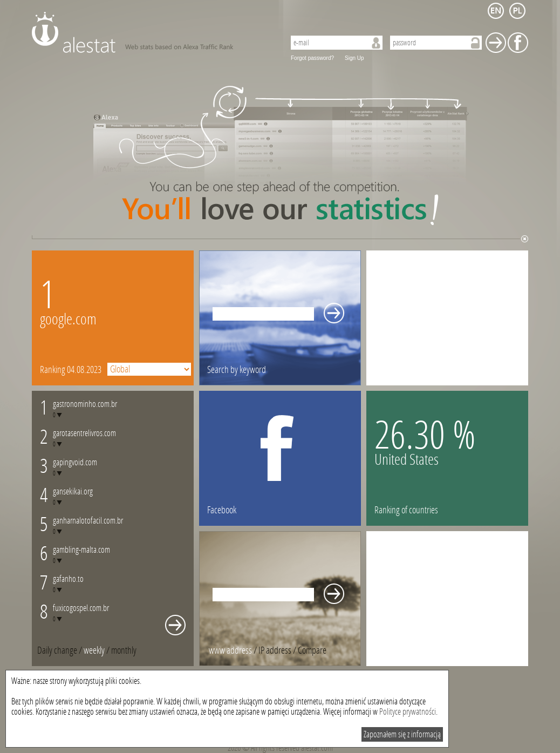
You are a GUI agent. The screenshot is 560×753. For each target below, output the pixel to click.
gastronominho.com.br (85, 404)
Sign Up (354, 58)
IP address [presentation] (275, 650)
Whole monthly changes (175, 625)
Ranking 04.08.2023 (71, 370)
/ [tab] (60, 650)
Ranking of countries (406, 510)
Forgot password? (312, 58)
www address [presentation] (230, 650)
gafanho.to (68, 579)
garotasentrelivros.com (84, 433)
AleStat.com (152, 32)
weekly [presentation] (94, 650)
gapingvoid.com (75, 462)
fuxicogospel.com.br (81, 608)
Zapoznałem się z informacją (402, 734)
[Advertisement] (447, 318)
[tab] (124, 650)
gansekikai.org (73, 491)
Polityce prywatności (408, 712)
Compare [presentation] (312, 650)
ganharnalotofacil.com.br (88, 521)
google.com (68, 319)
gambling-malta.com (81, 550)
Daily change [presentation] (57, 650)
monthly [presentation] (124, 650)
